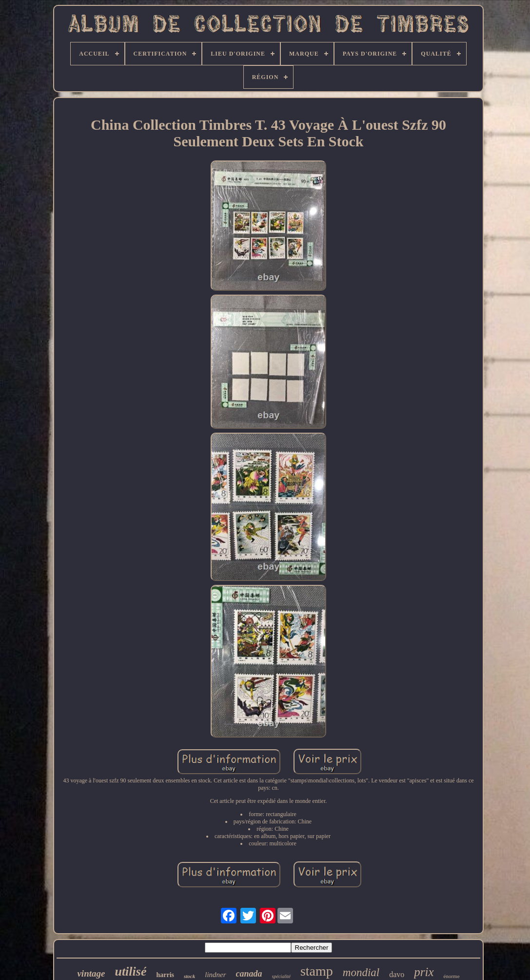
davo (397, 974)
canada (249, 974)
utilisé (130, 971)
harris (165, 975)
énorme (452, 976)
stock (189, 976)
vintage (91, 973)
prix (424, 972)
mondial (361, 972)
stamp (317, 971)
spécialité (281, 976)
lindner (215, 975)
